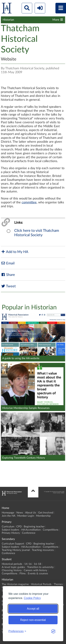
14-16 (28, 564)
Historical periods (12, 564)
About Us (31, 513)
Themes (58, 584)
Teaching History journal (16, 550)
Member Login (26, 516)
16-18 (37, 564)
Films (23, 574)
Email (8, 263)
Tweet (8, 286)
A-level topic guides (13, 567)
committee (29, 202)
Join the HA (8, 516)
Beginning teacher (34, 527)
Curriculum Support (13, 544)
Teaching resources (43, 550)
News (20, 513)
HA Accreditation (31, 530)
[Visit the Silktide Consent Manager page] (53, 631)
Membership (43, 516)
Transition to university (40, 567)
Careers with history (35, 570)
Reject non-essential (33, 620)
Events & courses (38, 574)
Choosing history (12, 570)
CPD (19, 527)
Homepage (8, 513)
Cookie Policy (32, 598)
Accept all (33, 609)
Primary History (11, 533)
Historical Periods (41, 584)
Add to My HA (15, 252)
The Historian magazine (15, 584)
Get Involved (46, 513)
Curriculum (8, 527)
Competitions (51, 530)
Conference (29, 533)
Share (8, 275)
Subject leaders (10, 530)
